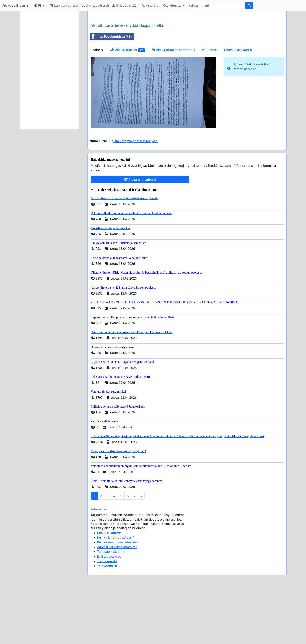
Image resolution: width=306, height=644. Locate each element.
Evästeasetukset (109, 612)
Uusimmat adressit (95, 6)
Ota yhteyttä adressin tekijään (134, 196)
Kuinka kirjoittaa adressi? (116, 593)
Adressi (98, 105)
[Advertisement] (187, 45)
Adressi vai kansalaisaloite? (117, 602)
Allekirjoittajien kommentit (173, 105)
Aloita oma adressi (140, 235)
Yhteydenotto (107, 621)
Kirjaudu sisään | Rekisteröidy (136, 6)
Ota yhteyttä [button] (173, 6)
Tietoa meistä (107, 616)
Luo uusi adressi (64, 6)
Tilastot (210, 105)
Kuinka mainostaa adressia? (118, 597)
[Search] (216, 6)
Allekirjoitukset (128, 105)
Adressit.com (15, 5)
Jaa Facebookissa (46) (111, 92)
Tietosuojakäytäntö (238, 105)
